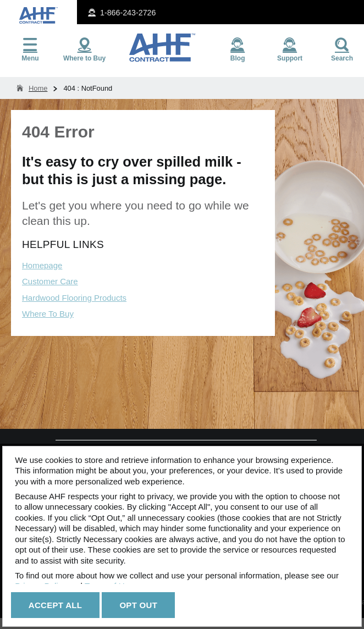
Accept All (55, 605)
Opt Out (138, 605)
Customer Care (50, 281)
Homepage (42, 265)
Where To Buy (48, 314)
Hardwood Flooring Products (74, 298)
